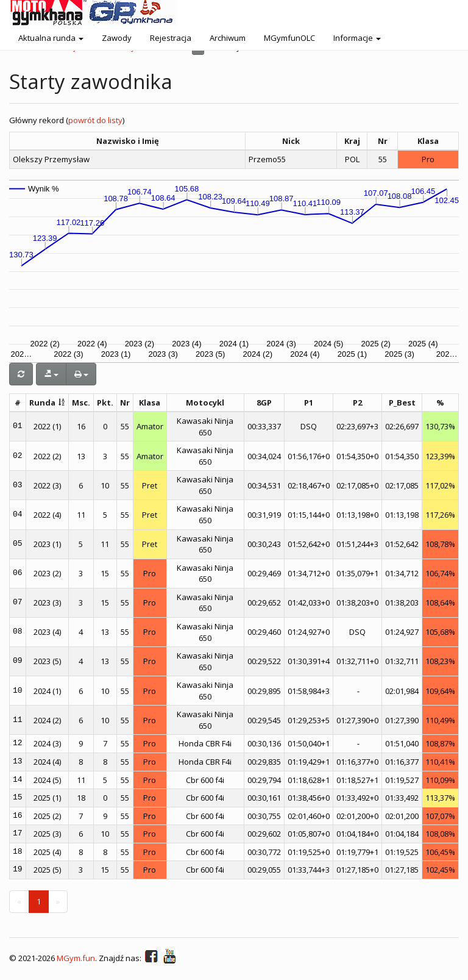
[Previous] (19, 902)
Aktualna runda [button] (51, 38)
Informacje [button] (357, 38)
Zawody (117, 38)
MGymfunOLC (289, 38)
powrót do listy (95, 120)
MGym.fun (76, 959)
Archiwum (228, 38)
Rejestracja (171, 38)
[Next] (58, 902)
